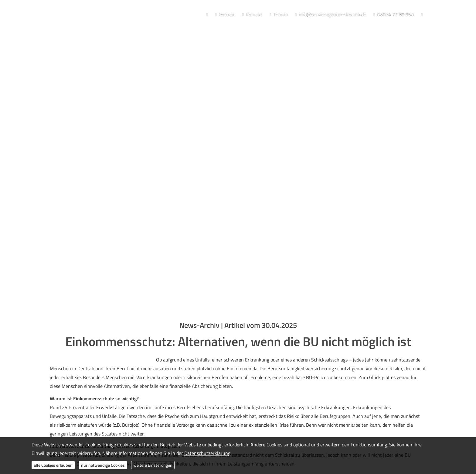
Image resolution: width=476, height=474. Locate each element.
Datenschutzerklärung (207, 453)
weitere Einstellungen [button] (153, 465)
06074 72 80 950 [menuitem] (393, 14)
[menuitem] (207, 14)
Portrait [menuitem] (225, 14)
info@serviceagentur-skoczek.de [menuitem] (331, 14)
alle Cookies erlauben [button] (53, 465)
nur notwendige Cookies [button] (103, 465)
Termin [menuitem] (279, 14)
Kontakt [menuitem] (252, 14)
